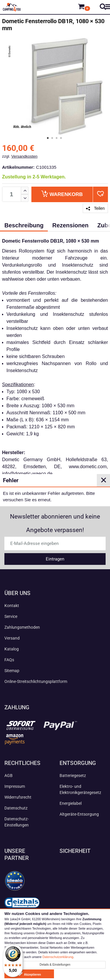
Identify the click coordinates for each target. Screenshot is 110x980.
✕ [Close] (104, 480)
